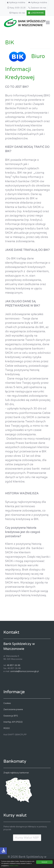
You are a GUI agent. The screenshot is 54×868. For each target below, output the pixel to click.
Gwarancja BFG (11, 716)
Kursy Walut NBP (27, 838)
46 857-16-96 (14, 665)
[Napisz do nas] (17, 13)
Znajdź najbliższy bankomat (16, 773)
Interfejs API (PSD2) (13, 722)
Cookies (7, 703)
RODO (7, 728)
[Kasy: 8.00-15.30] (16, 8)
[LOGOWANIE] (36, 13)
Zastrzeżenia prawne (13, 709)
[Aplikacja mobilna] (16, 3)
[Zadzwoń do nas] (37, 8)
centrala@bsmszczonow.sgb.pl (24, 671)
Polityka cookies (14, 866)
